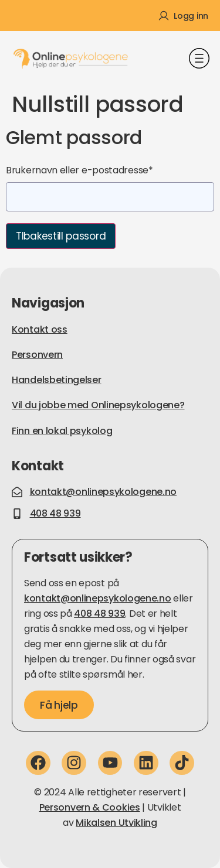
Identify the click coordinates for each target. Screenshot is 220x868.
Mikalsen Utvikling (116, 823)
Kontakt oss (40, 329)
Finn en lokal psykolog (62, 431)
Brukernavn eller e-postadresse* (79, 170)
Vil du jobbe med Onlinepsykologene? (98, 405)
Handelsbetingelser (57, 380)
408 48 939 (99, 614)
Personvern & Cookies (90, 807)
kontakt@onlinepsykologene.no (98, 598)
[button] (200, 60)
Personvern (37, 355)
